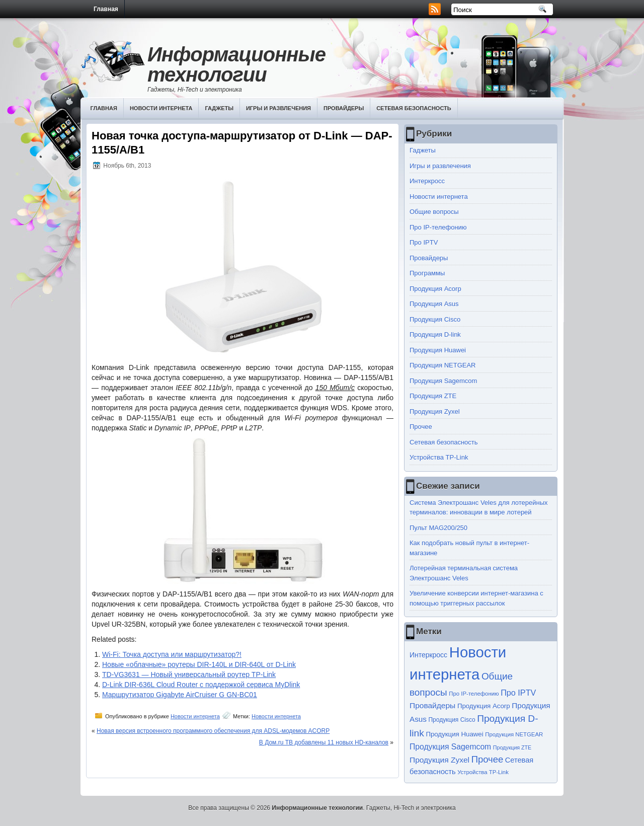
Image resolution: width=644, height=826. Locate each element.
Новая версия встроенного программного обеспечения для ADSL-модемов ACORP (213, 731)
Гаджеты (219, 108)
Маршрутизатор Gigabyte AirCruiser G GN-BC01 (180, 695)
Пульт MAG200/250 (438, 528)
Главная (106, 9)
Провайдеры (344, 108)
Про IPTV (424, 242)
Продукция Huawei (438, 350)
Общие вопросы (434, 212)
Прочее (421, 427)
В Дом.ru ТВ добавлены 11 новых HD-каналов (324, 742)
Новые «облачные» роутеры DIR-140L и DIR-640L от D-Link (199, 664)
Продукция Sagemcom (443, 381)
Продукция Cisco (435, 319)
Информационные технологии (236, 64)
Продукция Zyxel (435, 411)
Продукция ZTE (433, 396)
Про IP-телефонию (438, 227)
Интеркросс (427, 181)
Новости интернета (161, 108)
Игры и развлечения (278, 108)
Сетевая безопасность (414, 108)
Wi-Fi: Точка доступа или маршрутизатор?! (172, 654)
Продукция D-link (435, 334)
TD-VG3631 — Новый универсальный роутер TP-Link (189, 674)
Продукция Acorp (435, 289)
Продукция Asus (434, 304)
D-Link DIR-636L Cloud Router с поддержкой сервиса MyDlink (201, 685)
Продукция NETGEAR (443, 365)
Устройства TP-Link (439, 457)
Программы (427, 273)
